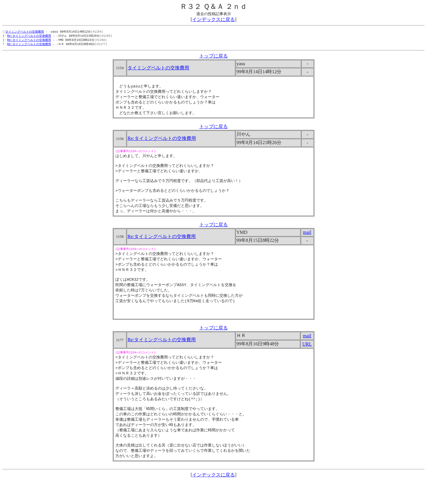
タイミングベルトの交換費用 (25, 32)
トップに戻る (213, 57)
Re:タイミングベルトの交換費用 (29, 36)
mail (307, 242)
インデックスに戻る (213, 19)
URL (307, 360)
